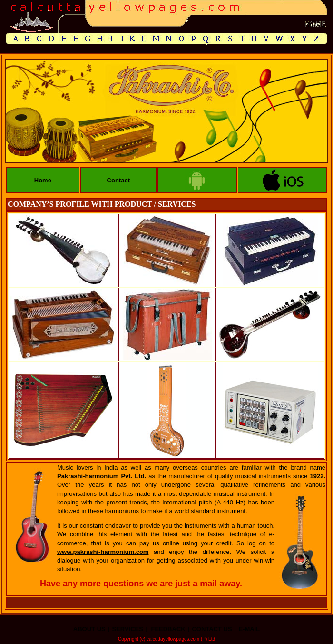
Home (43, 180)
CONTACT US (212, 629)
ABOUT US (89, 629)
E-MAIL (249, 629)
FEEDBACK (168, 629)
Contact (118, 180)
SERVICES (127, 629)
